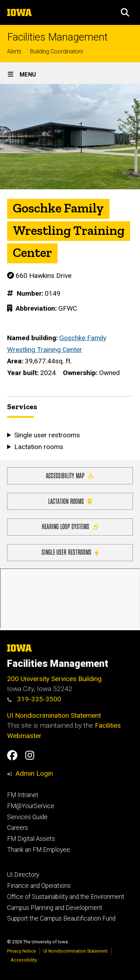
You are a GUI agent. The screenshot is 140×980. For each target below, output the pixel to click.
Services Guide (27, 817)
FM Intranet (23, 795)
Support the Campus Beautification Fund (61, 918)
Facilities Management (57, 37)
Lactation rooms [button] (39, 447)
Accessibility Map (70, 475)
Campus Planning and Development (55, 908)
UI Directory (23, 875)
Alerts (14, 51)
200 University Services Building (54, 679)
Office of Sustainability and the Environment (66, 897)
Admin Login (34, 773)
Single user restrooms (70, 552)
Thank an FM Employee (39, 850)
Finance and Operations (39, 886)
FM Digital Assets (31, 839)
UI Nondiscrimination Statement (54, 715)
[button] (125, 12)
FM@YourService (31, 806)
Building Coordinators (57, 51)
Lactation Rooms (70, 500)
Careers (18, 828)
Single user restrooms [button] (47, 435)
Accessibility (24, 960)
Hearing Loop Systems (70, 526)
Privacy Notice (21, 951)
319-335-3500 (34, 699)
